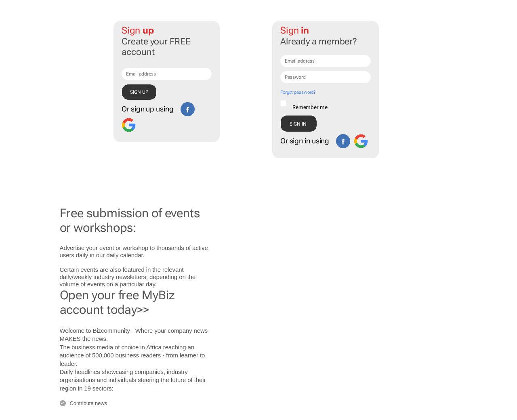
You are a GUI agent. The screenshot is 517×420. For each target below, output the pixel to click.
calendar (132, 255)
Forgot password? (298, 92)
